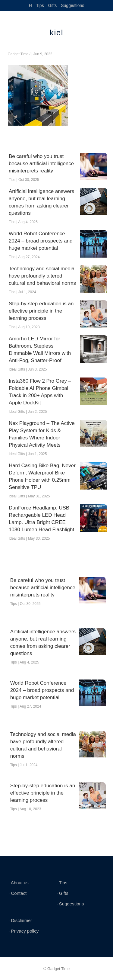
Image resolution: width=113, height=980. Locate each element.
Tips (40, 5)
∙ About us (19, 883)
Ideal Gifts (17, 369)
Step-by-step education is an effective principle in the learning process (41, 311)
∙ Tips (62, 883)
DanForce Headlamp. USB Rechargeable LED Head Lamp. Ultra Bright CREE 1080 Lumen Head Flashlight (41, 519)
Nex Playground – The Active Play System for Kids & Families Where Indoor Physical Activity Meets (42, 434)
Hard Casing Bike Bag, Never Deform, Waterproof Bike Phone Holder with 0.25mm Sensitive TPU (42, 476)
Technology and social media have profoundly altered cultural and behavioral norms (42, 276)
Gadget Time (18, 54)
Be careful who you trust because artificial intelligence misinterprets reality (41, 164)
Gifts (53, 5)
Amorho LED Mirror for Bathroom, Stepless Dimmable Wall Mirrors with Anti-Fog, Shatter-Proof (40, 350)
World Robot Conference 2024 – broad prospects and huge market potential (41, 241)
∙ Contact (17, 893)
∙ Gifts (63, 893)
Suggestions (72, 5)
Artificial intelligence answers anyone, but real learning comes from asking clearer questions (41, 202)
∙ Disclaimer (20, 920)
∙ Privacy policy (24, 931)
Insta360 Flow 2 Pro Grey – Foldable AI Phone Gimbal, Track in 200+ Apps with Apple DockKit (40, 392)
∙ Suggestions (70, 904)
